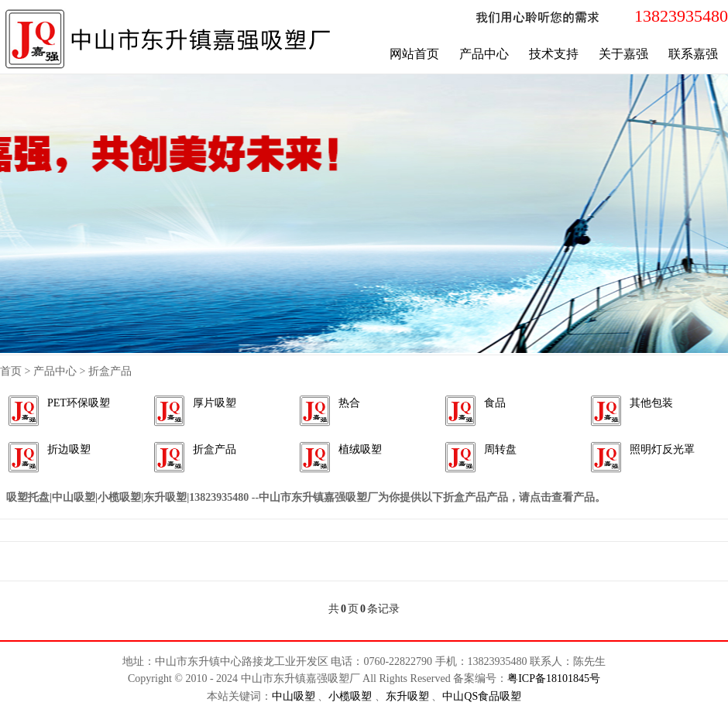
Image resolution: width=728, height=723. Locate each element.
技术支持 (554, 54)
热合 (349, 403)
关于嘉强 (623, 54)
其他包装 (651, 403)
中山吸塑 (295, 696)
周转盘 (500, 449)
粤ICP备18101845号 (554, 678)
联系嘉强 (693, 54)
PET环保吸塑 (79, 403)
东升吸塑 (409, 696)
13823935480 (681, 16)
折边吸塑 (69, 449)
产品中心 (484, 54)
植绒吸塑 (360, 449)
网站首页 (414, 54)
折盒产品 (215, 449)
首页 (11, 371)
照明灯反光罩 (662, 449)
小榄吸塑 (352, 696)
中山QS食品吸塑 (482, 696)
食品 (495, 403)
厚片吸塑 (215, 403)
